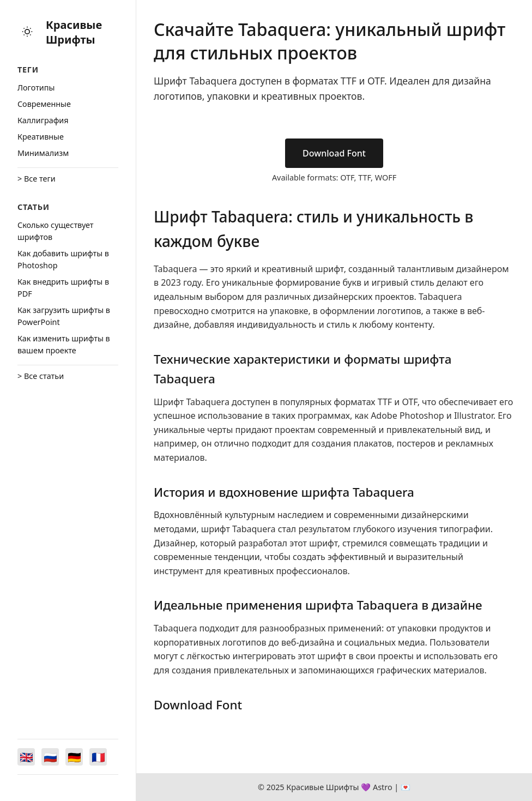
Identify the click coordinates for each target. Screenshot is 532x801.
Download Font (334, 153)
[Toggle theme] (27, 32)
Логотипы (36, 88)
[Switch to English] (26, 757)
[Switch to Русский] (50, 757)
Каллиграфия (43, 120)
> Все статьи (41, 376)
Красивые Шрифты (74, 32)
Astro (383, 787)
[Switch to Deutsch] (74, 757)
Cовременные (44, 104)
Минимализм (43, 153)
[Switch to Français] (98, 757)
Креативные (41, 137)
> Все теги (37, 179)
